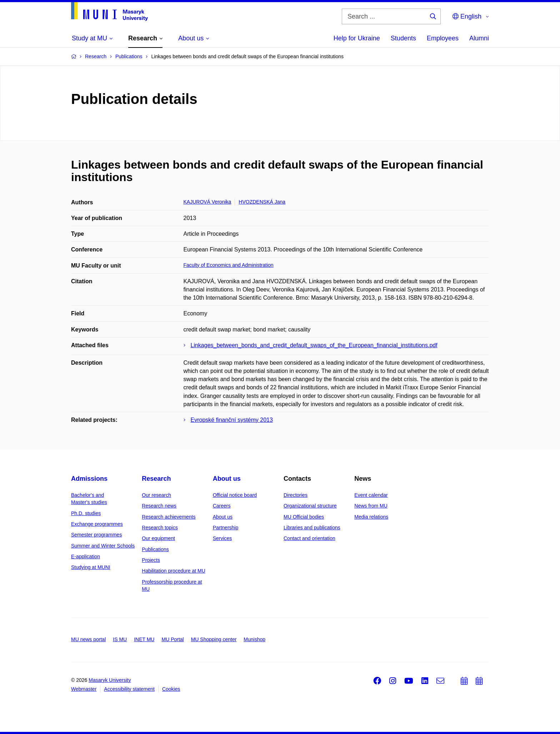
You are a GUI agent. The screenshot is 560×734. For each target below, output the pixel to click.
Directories (296, 495)
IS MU (120, 639)
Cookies (171, 689)
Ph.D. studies (86, 513)
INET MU (144, 639)
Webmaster (84, 689)
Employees (443, 38)
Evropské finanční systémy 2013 (232, 420)
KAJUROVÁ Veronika (207, 202)
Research (156, 479)
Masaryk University (110, 680)
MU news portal (88, 639)
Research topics (160, 528)
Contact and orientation (309, 538)
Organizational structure (310, 506)
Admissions (89, 479)
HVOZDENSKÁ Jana (262, 202)
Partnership (226, 528)
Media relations (371, 517)
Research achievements (169, 517)
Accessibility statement (129, 689)
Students (403, 38)
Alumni (479, 38)
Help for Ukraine (357, 38)
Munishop (254, 639)
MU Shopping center (214, 639)
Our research (156, 495)
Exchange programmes (97, 524)
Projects (151, 560)
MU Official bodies (304, 517)
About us (227, 479)
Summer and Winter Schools (103, 546)
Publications (155, 549)
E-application (86, 556)
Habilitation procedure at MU (173, 571)
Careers (222, 506)
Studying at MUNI (91, 567)
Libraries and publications (312, 528)
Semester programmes (96, 535)
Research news (159, 506)
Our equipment (158, 538)
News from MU (371, 506)
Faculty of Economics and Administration (229, 265)
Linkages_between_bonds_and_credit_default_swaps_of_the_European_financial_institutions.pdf (314, 345)
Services (222, 538)
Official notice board (235, 495)
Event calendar (371, 495)
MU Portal (172, 639)
